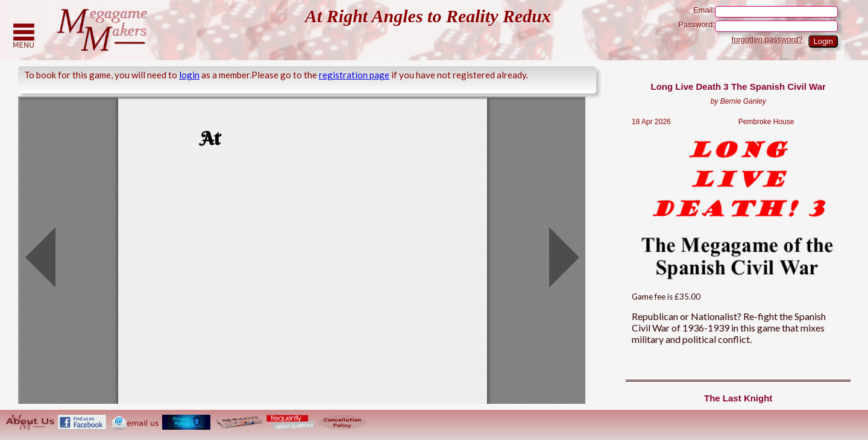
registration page (354, 75)
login (189, 75)
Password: (758, 26)
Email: (766, 12)
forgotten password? (767, 39)
